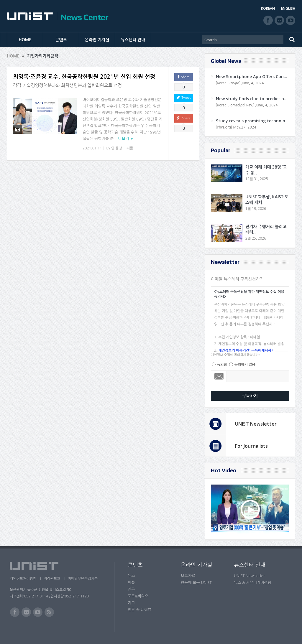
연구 (131, 589)
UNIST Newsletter (256, 424)
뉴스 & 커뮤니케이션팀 (253, 583)
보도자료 (188, 576)
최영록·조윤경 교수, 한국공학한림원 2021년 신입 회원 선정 (84, 77)
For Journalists (251, 446)
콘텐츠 (61, 40)
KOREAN (268, 8)
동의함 (222, 365)
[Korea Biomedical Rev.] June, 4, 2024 (247, 105)
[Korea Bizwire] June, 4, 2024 (240, 83)
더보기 (124, 139)
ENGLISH (288, 8)
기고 (131, 603)
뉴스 (131, 576)
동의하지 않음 (245, 365)
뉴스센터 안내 (133, 40)
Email (219, 376)
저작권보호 (52, 579)
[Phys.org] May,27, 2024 (236, 127)
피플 (130, 148)
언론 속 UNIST (139, 610)
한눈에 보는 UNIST (196, 583)
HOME (25, 40)
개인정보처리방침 (23, 579)
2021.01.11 (92, 148)
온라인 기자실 (97, 40)
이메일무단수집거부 (83, 579)
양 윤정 (117, 148)
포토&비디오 (138, 596)
